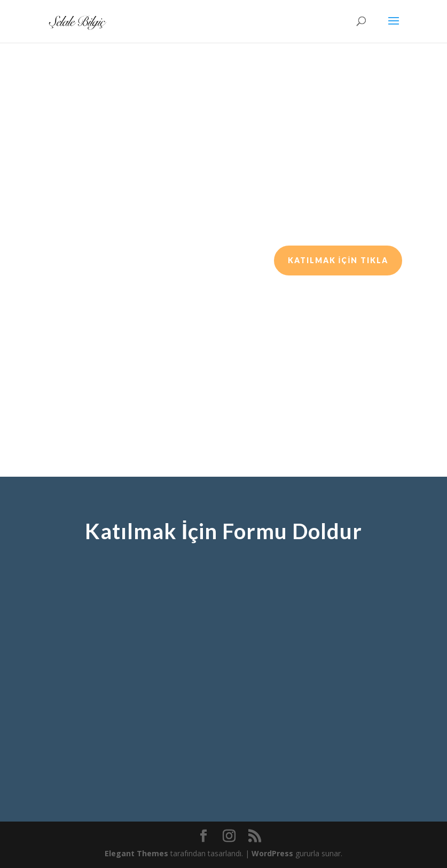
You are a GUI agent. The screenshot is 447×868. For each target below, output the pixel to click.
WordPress (272, 853)
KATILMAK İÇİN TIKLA (338, 260)
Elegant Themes (136, 853)
